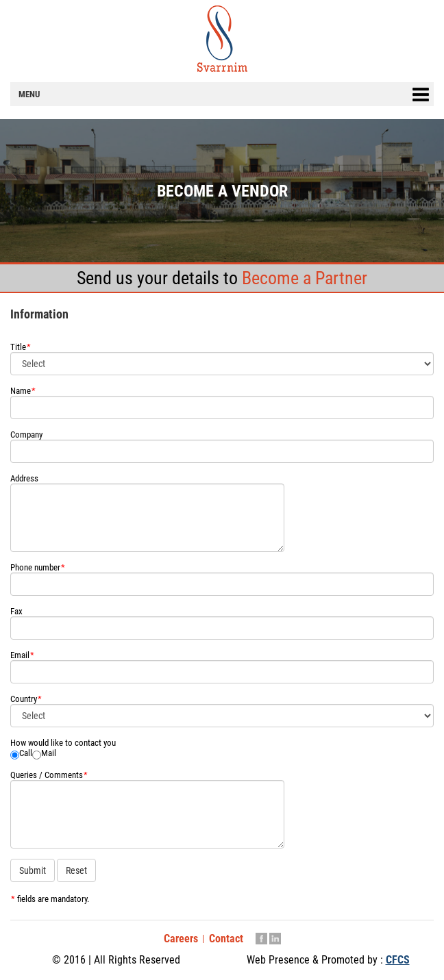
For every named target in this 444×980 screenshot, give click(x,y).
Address (24, 478)
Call (26, 753)
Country (26, 699)
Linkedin (275, 940)
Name (23, 391)
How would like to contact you (63, 743)
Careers (181, 939)
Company (26, 435)
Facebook (261, 940)
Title (21, 347)
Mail (49, 753)
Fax (16, 611)
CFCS (398, 960)
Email (22, 655)
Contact (226, 939)
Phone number (38, 567)
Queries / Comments (49, 775)
